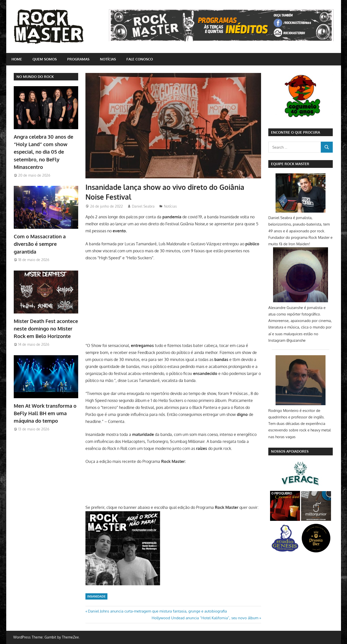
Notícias (108, 59)
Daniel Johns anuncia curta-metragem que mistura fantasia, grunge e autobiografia (157, 611)
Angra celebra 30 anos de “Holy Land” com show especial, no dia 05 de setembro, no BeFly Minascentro (43, 152)
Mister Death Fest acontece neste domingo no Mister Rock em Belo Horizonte (46, 329)
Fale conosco (140, 59)
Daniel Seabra (143, 206)
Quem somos (45, 59)
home (17, 59)
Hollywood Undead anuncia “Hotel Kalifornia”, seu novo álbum (205, 618)
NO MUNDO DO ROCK (35, 77)
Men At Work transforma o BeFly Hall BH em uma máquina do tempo (45, 413)
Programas (78, 59)
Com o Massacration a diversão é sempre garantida (40, 244)
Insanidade (96, 596)
